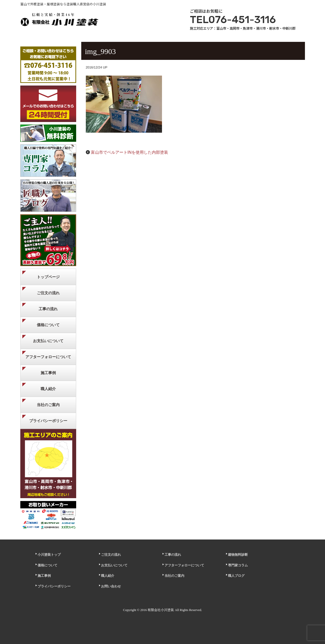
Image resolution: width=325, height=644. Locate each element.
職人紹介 (48, 389)
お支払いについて (48, 341)
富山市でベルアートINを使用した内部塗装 (129, 152)
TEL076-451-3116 (233, 20)
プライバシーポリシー (48, 421)
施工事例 (48, 373)
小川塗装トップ (49, 555)
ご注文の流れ (48, 293)
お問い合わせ (111, 586)
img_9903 (101, 51)
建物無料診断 (238, 555)
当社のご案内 (48, 405)
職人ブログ (236, 576)
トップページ (48, 277)
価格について (48, 325)
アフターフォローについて (48, 357)
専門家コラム (238, 565)
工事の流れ (48, 309)
